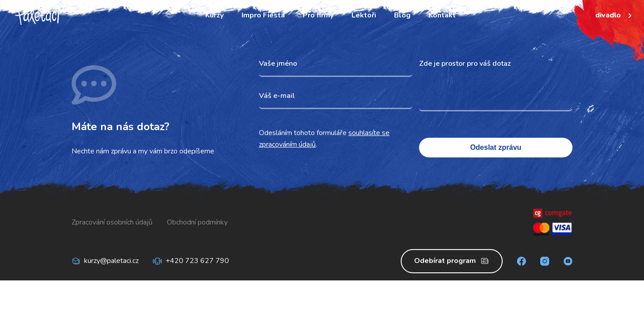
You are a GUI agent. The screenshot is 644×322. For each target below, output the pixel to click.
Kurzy (214, 15)
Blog (402, 15)
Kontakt (442, 15)
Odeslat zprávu (496, 147)
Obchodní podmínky (197, 222)
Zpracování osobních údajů (112, 222)
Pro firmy (318, 15)
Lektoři (364, 15)
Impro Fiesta (263, 15)
